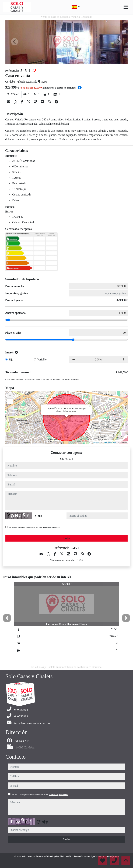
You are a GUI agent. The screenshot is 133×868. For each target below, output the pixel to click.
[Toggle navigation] (126, 7)
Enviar (67, 538)
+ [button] (10, 396)
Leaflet (96, 442)
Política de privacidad (54, 856)
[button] (7, 618)
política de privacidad (51, 527)
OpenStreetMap (110, 442)
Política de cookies (75, 856)
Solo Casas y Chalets (32, 856)
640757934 (66, 459)
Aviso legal (91, 856)
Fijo (11, 359)
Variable (42, 359)
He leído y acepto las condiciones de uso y (34, 527)
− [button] (10, 401)
